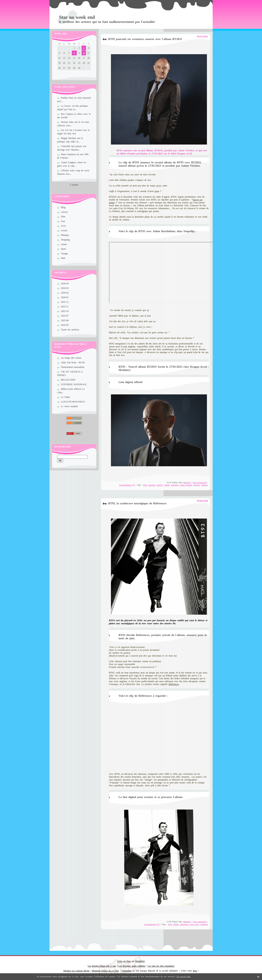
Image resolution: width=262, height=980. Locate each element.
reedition (204, 924)
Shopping (65, 240)
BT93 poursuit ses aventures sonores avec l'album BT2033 (145, 39)
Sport (64, 249)
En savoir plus (183, 977)
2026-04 (65, 283)
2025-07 (65, 316)
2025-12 (65, 302)
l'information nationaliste (73, 367)
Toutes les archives (70, 330)
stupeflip (175, 485)
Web (63, 258)
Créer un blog (124, 961)
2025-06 (65, 320)
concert (64, 212)
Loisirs (64, 230)
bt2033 (160, 485)
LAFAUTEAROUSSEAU (73, 402)
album (167, 485)
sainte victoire (186, 485)
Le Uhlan (66, 397)
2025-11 (65, 307)
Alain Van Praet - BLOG (73, 362)
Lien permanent (200, 482)
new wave (194, 924)
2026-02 (65, 293)
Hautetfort (140, 961)
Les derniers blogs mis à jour (102, 966)
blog (195, 971)
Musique (65, 235)
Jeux (63, 221)
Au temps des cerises (71, 358)
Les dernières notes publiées (132, 966)
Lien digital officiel (131, 382)
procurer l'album (172, 797)
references (184, 924)
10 (84, 53)
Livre (64, 226)
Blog (63, 207)
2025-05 (65, 325)
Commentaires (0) (127, 485)
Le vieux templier (70, 406)
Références (174, 684)
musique (152, 485)
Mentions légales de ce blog (105, 971)
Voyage (64, 254)
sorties (64, 244)
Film (63, 217)
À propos (74, 185)
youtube (204, 485)
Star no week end (77, 17)
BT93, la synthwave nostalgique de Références (137, 503)
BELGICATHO (68, 380)
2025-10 (65, 311)
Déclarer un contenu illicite (76, 971)
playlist (196, 485)
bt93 (145, 485)
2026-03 (65, 288)
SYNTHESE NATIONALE (74, 384)
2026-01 (65, 297)
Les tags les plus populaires (161, 966)
